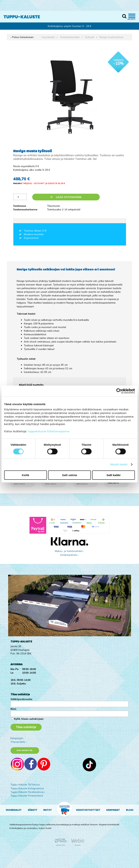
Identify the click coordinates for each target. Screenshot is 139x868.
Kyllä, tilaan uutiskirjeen (29, 719)
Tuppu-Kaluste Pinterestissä (27, 796)
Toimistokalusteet (70, 37)
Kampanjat (113, 810)
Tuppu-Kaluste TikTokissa (25, 784)
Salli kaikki (114, 475)
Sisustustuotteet (88, 810)
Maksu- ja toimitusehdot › (69, 551)
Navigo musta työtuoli (111, 37)
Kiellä (26, 475)
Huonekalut (48, 37)
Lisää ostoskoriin (66, 197)
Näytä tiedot (119, 464)
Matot (48, 810)
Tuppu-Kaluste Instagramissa (27, 788)
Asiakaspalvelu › (69, 555)
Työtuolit (89, 37)
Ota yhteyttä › (25, 750)
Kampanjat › (17, 738)
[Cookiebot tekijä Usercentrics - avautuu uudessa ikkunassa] (119, 391)
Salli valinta (70, 475)
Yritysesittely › (19, 742)
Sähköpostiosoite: (22, 699)
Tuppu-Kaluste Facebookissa (27, 792)
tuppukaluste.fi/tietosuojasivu (49, 431)
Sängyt (32, 810)
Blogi (130, 810)
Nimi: (13, 709)
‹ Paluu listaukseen (22, 37)
